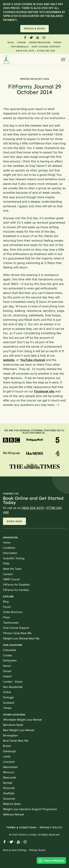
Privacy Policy (51, 827)
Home (7, 542)
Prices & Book (35, 29)
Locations (9, 548)
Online (7, 692)
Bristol (7, 746)
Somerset (9, 799)
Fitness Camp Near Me (17, 633)
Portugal (8, 697)
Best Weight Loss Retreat (19, 730)
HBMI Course (11, 579)
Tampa (7, 708)
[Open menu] (63, 60)
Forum (21, 42)
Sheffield (8, 793)
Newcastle (9, 778)
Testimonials (20, 47)
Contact (8, 574)
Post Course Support (46, 47)
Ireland (7, 676)
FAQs (6, 563)
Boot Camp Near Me (16, 741)
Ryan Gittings (19, 850)
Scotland (8, 703)
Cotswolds (9, 650)
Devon (7, 666)
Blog (11, 42)
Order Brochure (40, 42)
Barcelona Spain (13, 725)
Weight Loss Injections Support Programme (30, 809)
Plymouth (9, 788)
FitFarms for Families (16, 590)
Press (58, 42)
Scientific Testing (14, 558)
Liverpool (9, 762)
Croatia (7, 655)
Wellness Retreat (13, 814)
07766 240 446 (46, 51)
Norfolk (8, 783)
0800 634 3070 (25, 51)
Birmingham (10, 735)
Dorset (7, 671)
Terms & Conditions (21, 827)
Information (10, 553)
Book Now (14, 521)
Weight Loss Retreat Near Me (21, 638)
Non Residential (13, 687)
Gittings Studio (37, 850)
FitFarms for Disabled (16, 585)
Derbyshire (10, 660)
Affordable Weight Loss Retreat (22, 720)
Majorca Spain (12, 804)
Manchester (10, 767)
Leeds (7, 756)
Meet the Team (12, 569)
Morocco (8, 772)
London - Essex (13, 682)
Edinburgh (9, 751)
